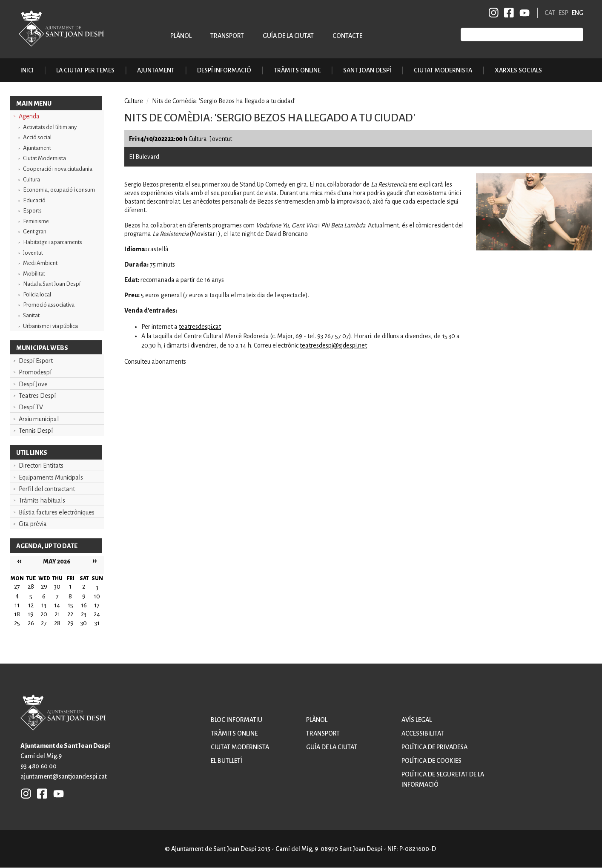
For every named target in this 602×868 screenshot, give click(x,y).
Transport (227, 36)
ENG (578, 13)
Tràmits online (297, 70)
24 (97, 614)
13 (44, 605)
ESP (563, 13)
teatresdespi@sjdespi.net (333, 345)
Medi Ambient (40, 263)
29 (70, 623)
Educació (34, 200)
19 (31, 614)
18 (17, 614)
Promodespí (35, 372)
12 (31, 605)
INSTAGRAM (494, 13)
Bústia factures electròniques (57, 512)
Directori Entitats (41, 466)
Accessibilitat (423, 733)
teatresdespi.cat (200, 327)
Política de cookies (431, 761)
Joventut (33, 253)
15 (70, 605)
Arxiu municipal (39, 419)
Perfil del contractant (47, 489)
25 (17, 623)
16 (84, 605)
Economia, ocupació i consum (59, 190)
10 (97, 596)
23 (84, 614)
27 (44, 623)
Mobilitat (34, 274)
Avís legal (417, 720)
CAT (550, 13)
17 (97, 605)
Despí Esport (36, 361)
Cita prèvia (33, 524)
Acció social (37, 137)
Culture (134, 101)
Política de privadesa (434, 747)
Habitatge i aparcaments (53, 242)
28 (57, 623)
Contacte (347, 36)
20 (44, 614)
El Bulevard (144, 157)
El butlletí (226, 761)
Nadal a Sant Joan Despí (52, 284)
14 (57, 605)
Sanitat (31, 315)
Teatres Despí (37, 396)
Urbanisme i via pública (50, 326)
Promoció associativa (49, 305)
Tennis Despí (36, 431)
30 (84, 623)
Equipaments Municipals (51, 477)
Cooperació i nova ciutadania (58, 169)
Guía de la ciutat (288, 36)
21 (57, 614)
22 (70, 614)
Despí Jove (33, 384)
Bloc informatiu (236, 720)
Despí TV (31, 407)
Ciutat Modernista (44, 158)
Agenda (29, 116)
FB (507, 13)
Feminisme (36, 221)
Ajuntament (37, 148)
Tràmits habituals (42, 500)
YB (523, 13)
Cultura (32, 180)
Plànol (181, 36)
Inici (27, 70)
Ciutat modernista (240, 747)
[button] (534, 248)
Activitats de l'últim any (50, 127)
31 (97, 623)
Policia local (37, 295)
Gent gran (35, 231)
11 (17, 605)
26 (31, 623)
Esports (32, 211)
